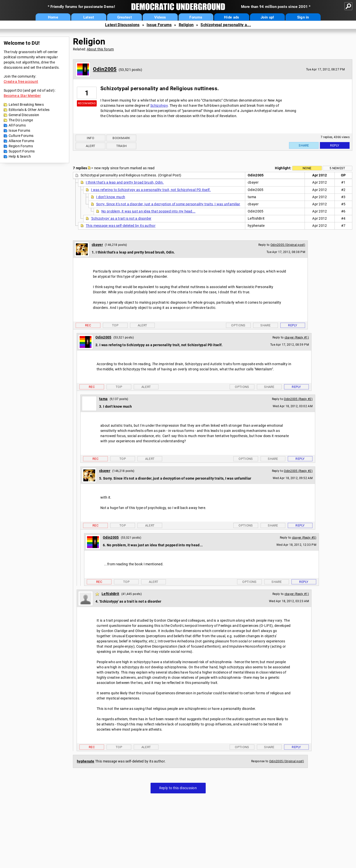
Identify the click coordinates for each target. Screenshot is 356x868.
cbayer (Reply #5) (304, 538)
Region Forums (21, 146)
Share (304, 145)
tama (103, 399)
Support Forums (22, 151)
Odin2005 (105, 69)
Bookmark (121, 138)
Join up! (267, 17)
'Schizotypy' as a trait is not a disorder (121, 218)
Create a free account (21, 82)
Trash (122, 146)
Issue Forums (159, 25)
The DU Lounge (21, 120)
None (307, 168)
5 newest (337, 168)
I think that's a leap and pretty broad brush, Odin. (125, 182)
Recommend (87, 103)
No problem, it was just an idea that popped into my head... (148, 211)
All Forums (17, 125)
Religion (186, 25)
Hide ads (232, 17)
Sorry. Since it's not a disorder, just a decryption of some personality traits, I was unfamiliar (168, 204)
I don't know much (111, 197)
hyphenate (86, 761)
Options (238, 325)
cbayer (97, 245)
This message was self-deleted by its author (121, 226)
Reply (335, 145)
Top (115, 325)
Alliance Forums (22, 141)
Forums (196, 17)
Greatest (124, 17)
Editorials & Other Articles (29, 110)
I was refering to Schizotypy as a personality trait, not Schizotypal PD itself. (151, 190)
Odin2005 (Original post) (288, 245)
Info (90, 138)
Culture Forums (21, 136)
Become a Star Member (22, 96)
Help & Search (20, 156)
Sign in (303, 17)
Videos (160, 17)
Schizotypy (159, 106)
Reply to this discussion (178, 788)
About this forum (100, 49)
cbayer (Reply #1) (297, 338)
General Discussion (24, 115)
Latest (89, 17)
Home (53, 17)
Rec (88, 325)
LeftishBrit (110, 594)
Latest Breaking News (26, 105)
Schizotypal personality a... (226, 25)
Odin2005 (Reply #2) (298, 399)
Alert (91, 146)
